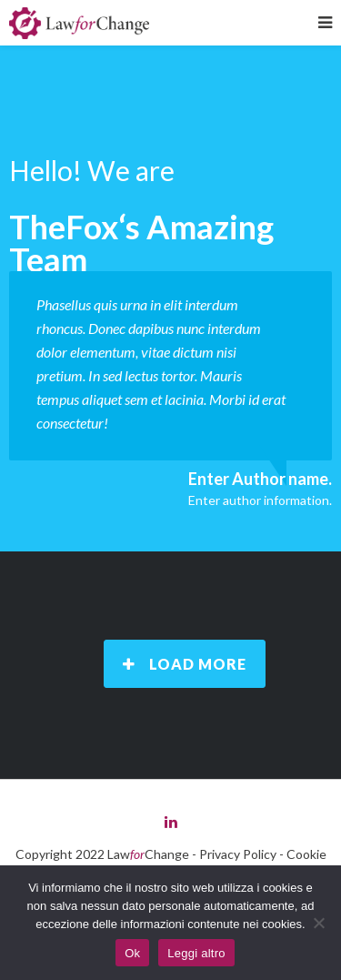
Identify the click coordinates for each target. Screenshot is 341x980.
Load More (185, 664)
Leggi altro (196, 953)
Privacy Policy (238, 854)
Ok (132, 953)
